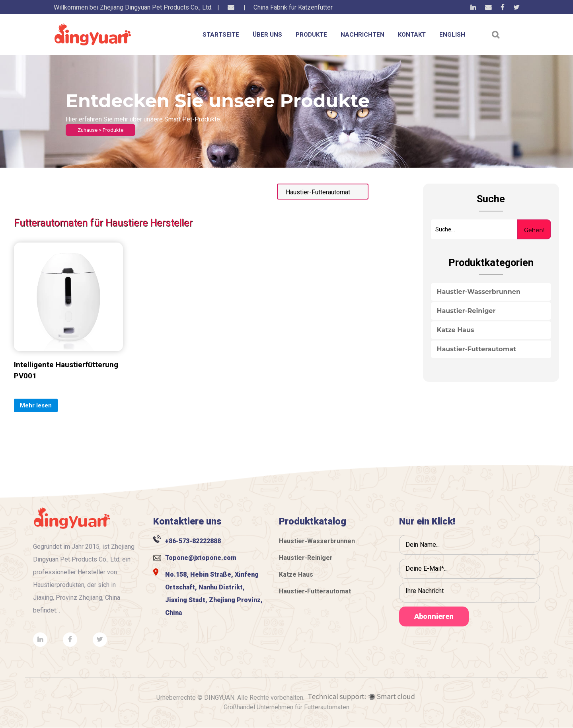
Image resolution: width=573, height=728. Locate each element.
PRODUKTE (311, 35)
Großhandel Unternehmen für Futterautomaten (286, 707)
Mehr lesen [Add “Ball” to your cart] (36, 405)
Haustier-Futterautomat (477, 349)
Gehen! (534, 230)
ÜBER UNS (267, 35)
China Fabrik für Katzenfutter (293, 7)
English (452, 35)
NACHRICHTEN (363, 35)
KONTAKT (412, 35)
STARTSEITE (221, 35)
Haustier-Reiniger (466, 311)
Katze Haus (456, 330)
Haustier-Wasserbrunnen (479, 292)
